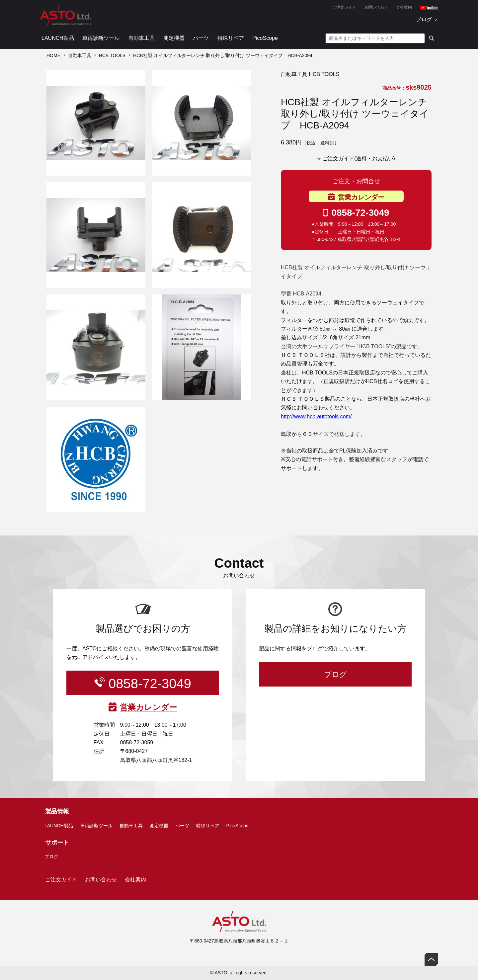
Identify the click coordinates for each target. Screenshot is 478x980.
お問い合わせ (376, 7)
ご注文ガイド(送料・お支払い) (359, 159)
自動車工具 (141, 38)
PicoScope (265, 38)
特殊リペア (231, 38)
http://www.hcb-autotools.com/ (316, 416)
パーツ (201, 38)
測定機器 (174, 38)
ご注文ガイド (344, 7)
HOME (53, 55)
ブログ (424, 19)
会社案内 (404, 7)
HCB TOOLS (112, 55)
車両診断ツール (101, 38)
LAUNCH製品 (58, 38)
